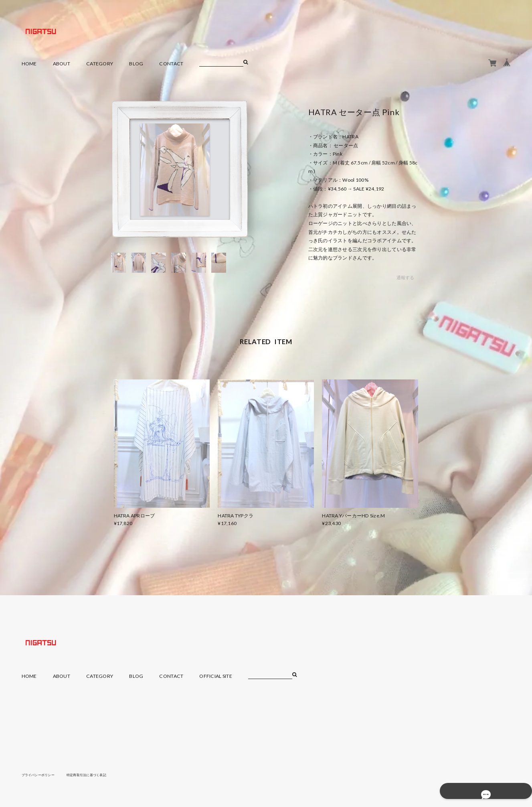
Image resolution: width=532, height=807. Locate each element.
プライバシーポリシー (42, 775)
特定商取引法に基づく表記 (99, 775)
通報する (405, 278)
